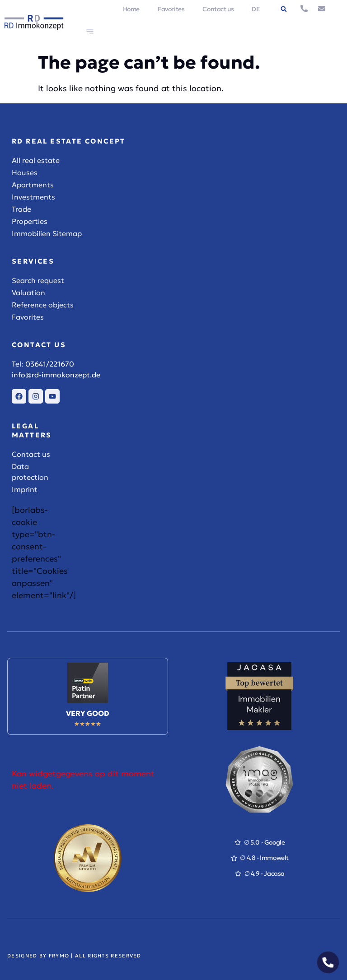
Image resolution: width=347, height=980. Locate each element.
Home (131, 9)
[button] (284, 9)
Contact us (218, 9)
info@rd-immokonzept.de (56, 375)
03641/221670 (50, 364)
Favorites (171, 9)
